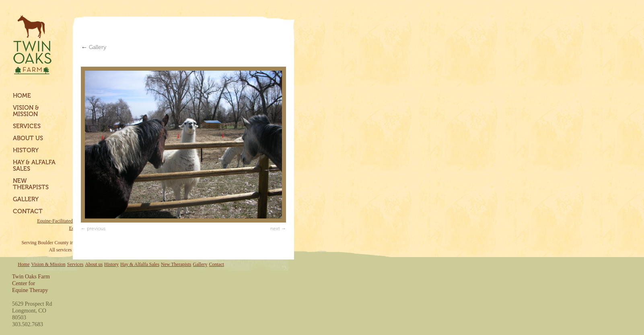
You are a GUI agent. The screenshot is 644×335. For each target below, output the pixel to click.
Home (22, 96)
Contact (28, 211)
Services (27, 126)
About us (28, 138)
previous (96, 229)
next (275, 229)
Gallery (26, 199)
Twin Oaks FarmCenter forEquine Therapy (31, 283)
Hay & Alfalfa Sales (34, 165)
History (26, 150)
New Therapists (31, 184)
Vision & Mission (26, 111)
